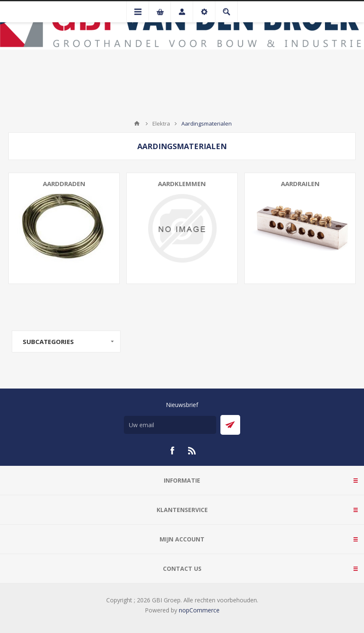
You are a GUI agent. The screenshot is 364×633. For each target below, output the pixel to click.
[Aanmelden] (170, 425)
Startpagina (137, 123)
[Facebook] (172, 451)
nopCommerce (199, 610)
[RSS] (192, 451)
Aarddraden (64, 184)
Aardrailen (300, 184)
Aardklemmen (182, 184)
